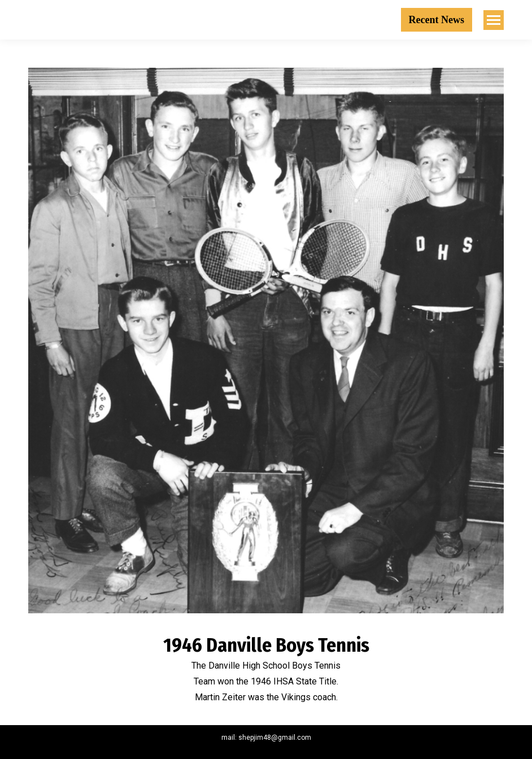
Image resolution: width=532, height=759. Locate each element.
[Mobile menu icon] (494, 20)
